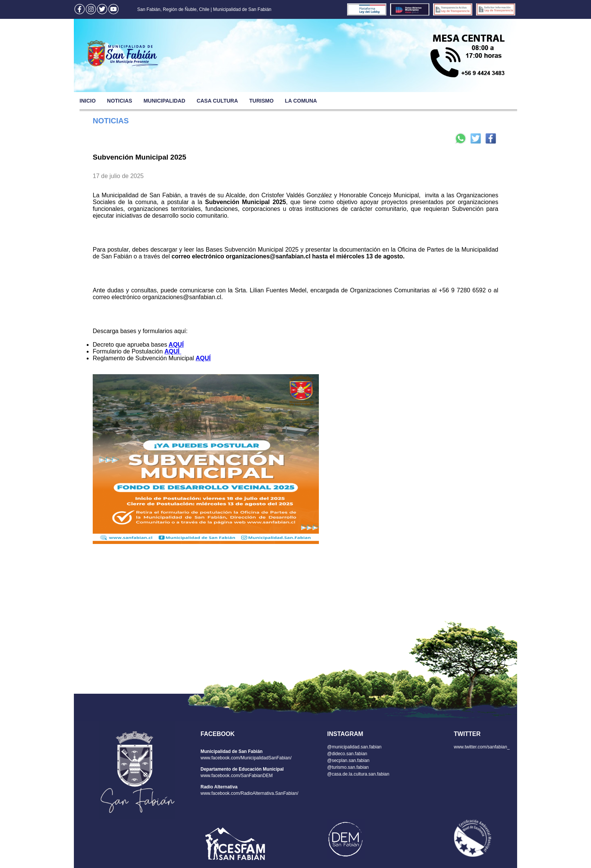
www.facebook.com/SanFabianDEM (237, 776)
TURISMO (261, 101)
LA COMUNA (301, 101)
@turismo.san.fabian (348, 767)
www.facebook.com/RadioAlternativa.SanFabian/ (249, 793)
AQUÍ (176, 345)
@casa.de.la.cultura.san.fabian (358, 774)
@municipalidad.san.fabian (354, 747)
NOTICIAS (120, 101)
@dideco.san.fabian (347, 754)
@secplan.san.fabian (348, 760)
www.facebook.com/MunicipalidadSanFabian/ (246, 758)
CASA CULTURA (217, 101)
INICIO (88, 101)
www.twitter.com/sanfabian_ (482, 747)
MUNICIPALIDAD (165, 101)
